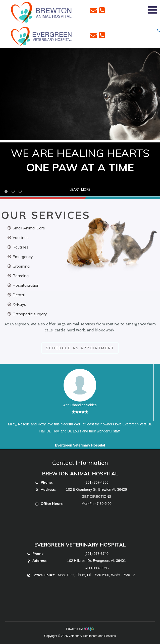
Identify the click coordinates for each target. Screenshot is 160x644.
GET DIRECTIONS (97, 497)
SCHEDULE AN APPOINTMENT (80, 348)
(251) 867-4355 (96, 482)
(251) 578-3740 (96, 554)
